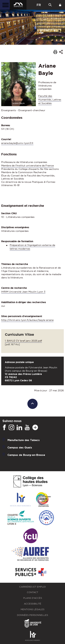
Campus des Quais (20, 447)
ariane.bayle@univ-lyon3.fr (17, 143)
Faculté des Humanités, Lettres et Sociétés (50, 100)
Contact (32, 592)
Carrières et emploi (32, 587)
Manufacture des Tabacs (24, 440)
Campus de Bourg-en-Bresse (26, 455)
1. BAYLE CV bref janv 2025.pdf (23, 341)
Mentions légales (32, 609)
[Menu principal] (5, 5)
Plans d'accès (33, 598)
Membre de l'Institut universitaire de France (27, 166)
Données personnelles (32, 615)
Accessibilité (33, 604)
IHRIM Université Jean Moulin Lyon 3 (23, 292)
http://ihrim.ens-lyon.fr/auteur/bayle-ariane (27, 320)
